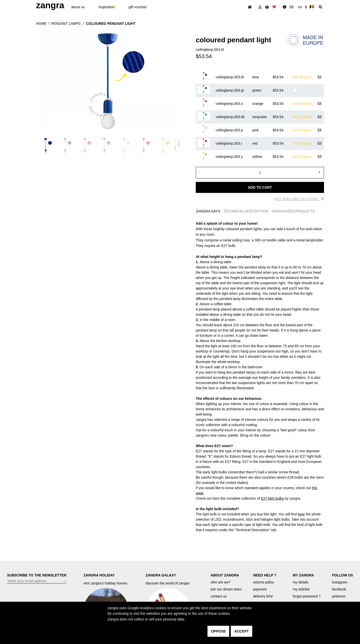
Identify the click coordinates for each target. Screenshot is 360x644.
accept (241, 631)
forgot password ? (307, 596)
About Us (78, 7)
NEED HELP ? (265, 575)
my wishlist (301, 589)
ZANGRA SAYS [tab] (208, 211)
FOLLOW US (342, 575)
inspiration (107, 7)
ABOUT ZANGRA (225, 575)
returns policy (264, 582)
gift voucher (137, 7)
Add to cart (260, 187)
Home (41, 24)
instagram (340, 582)
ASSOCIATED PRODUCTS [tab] (293, 211)
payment (260, 589)
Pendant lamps (66, 24)
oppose (218, 631)
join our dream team (226, 589)
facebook (339, 589)
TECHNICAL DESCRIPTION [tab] (246, 211)
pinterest (339, 596)
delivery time (263, 596)
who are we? (221, 582)
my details (301, 582)
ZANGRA (50, 5)
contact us (219, 596)
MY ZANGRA (303, 575)
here (301, 514)
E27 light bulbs (272, 498)
